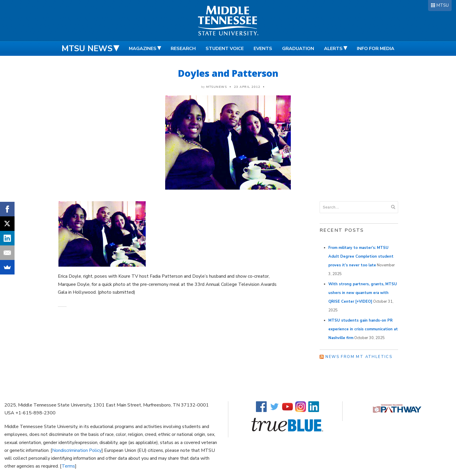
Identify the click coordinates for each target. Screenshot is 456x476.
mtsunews (217, 87)
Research (183, 49)
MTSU (442, 5)
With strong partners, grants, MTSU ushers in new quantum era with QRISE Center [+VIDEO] (363, 293)
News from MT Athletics (359, 357)
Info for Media (376, 49)
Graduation (298, 49)
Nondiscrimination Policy (77, 450)
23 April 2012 (247, 87)
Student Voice (225, 49)
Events (263, 49)
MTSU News (87, 49)
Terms (68, 466)
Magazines (143, 49)
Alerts (333, 49)
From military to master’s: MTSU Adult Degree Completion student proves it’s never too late (361, 256)
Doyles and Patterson (228, 73)
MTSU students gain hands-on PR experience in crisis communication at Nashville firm (363, 329)
